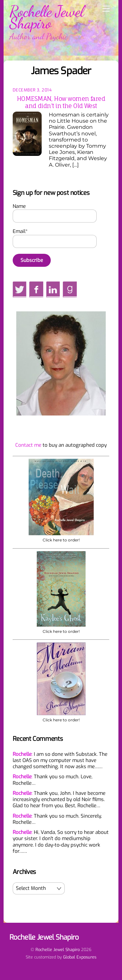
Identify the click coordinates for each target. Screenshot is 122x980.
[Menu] (106, 9)
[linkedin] (53, 289)
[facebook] (36, 289)
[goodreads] (70, 289)
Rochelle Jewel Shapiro (58, 950)
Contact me (28, 445)
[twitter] (20, 289)
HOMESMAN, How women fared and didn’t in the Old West (61, 102)
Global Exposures (80, 957)
